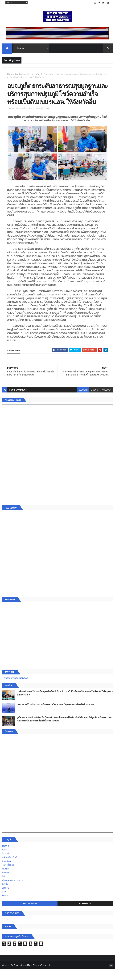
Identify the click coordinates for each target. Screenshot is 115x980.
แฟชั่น (5, 894)
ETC (6, 930)
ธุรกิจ (5, 860)
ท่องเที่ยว (18, 75)
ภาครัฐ (26, 75)
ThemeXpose (20, 976)
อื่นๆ (4, 902)
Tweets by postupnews (15, 688)
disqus (94, 400)
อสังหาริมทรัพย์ (10, 868)
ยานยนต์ (6, 872)
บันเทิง (5, 879)
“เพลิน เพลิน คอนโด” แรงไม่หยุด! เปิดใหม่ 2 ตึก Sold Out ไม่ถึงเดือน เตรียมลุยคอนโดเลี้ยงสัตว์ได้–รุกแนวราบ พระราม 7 (65, 703)
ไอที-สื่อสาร (8, 875)
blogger (83, 400)
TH (42, 75)
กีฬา (4, 887)
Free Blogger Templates (40, 976)
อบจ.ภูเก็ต (35, 75)
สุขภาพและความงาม (13, 891)
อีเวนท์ (5, 864)
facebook (106, 400)
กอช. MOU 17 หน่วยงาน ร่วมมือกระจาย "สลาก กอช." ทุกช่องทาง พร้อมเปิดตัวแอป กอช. (56, 715)
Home (10, 75)
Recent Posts (30, 914)
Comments (85, 914)
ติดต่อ (5, 906)
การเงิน (6, 883)
